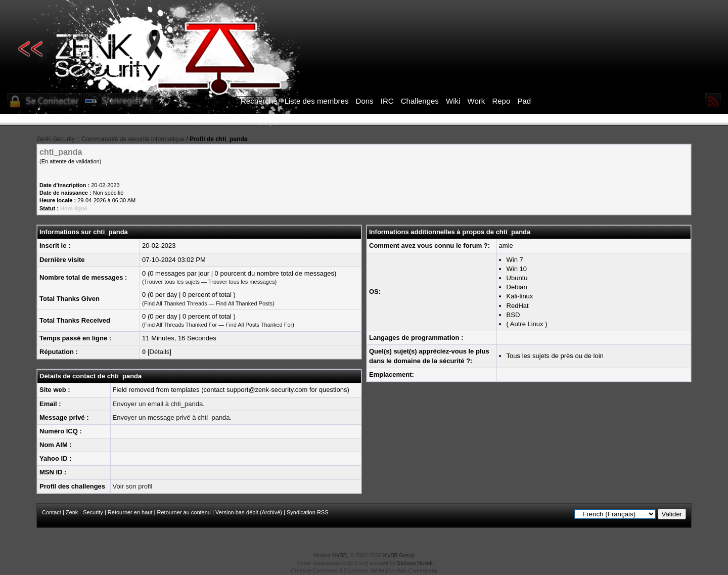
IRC (387, 101)
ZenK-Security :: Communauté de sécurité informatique (110, 139)
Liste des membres (317, 101)
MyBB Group (399, 555)
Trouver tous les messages (242, 282)
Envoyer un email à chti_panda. (159, 404)
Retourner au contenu (184, 512)
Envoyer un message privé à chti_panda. (172, 417)
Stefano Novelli (415, 563)
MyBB (339, 555)
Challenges (420, 101)
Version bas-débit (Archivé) (249, 512)
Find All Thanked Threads (176, 303)
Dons (365, 101)
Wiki (453, 101)
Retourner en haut (130, 512)
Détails (160, 352)
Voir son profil (133, 486)
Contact (52, 512)
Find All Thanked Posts (244, 303)
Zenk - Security (84, 512)
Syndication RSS (308, 512)
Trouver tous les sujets (172, 282)
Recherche (259, 101)
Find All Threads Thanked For (181, 325)
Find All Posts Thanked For (259, 325)
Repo (501, 101)
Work (476, 101)
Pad (524, 101)
